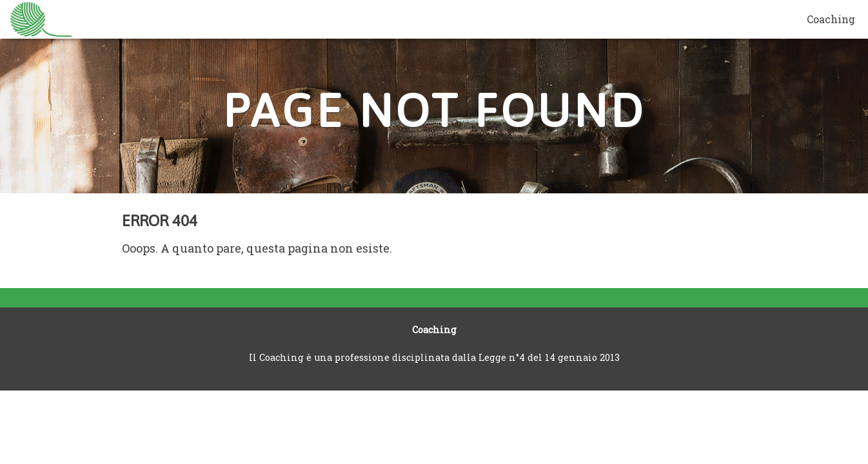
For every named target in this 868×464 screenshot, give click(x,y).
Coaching (831, 19)
